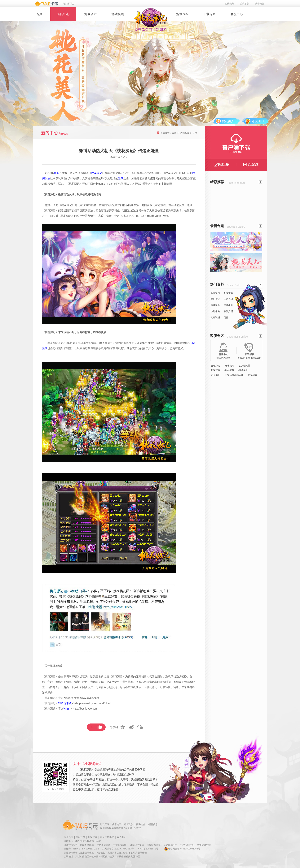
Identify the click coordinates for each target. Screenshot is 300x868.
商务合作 (141, 824)
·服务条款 (243, 370)
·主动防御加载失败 (234, 375)
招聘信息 (153, 824)
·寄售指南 (229, 366)
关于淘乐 (117, 824)
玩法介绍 (228, 299)
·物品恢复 (229, 370)
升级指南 (228, 293)
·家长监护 (215, 375)
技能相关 (215, 311)
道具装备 (215, 305)
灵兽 (226, 317)
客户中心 (121, 837)
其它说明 (215, 317)
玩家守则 (93, 837)
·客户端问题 (244, 366)
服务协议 (68, 837)
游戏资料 (182, 14)
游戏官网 (105, 824)
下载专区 (210, 14)
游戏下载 (245, 4)
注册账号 (229, 4)
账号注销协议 (107, 837)
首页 (39, 14)
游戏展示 (90, 14)
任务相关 (228, 305)
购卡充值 (260, 4)
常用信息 (215, 299)
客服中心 (237, 14)
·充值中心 (215, 366)
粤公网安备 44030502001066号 (182, 849)
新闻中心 (63, 14)
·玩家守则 (215, 370)
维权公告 (129, 824)
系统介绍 (228, 311)
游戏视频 (118, 14)
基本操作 (215, 293)
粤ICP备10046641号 (148, 849)
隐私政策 (81, 837)
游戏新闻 (185, 133)
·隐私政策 (252, 375)
